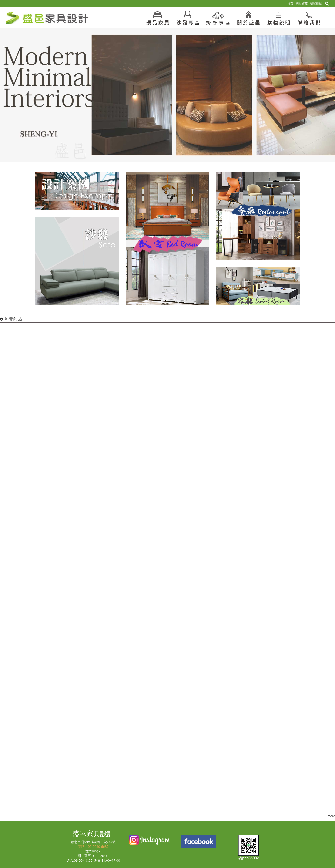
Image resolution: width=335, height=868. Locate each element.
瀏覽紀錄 (316, 3)
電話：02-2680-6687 (93, 846)
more (331, 816)
